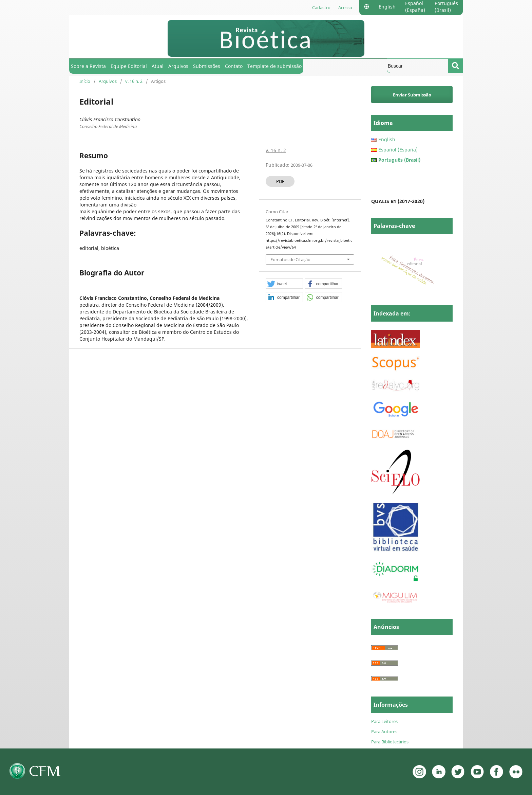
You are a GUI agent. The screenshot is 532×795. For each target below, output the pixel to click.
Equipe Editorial (129, 66)
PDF (280, 181)
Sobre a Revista (88, 66)
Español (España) (415, 7)
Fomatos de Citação (290, 259)
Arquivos (178, 66)
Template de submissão (274, 66)
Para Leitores (384, 721)
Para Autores (384, 731)
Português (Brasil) (446, 7)
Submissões (207, 66)
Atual (158, 66)
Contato (234, 66)
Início (85, 81)
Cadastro (321, 7)
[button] (284, 284)
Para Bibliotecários (390, 742)
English (387, 7)
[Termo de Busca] (417, 66)
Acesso (345, 7)
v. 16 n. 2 (134, 81)
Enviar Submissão (412, 95)
